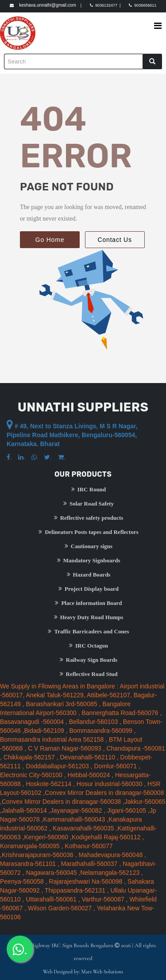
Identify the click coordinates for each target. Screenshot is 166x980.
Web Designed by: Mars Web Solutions (83, 972)
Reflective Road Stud (89, 674)
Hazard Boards (89, 574)
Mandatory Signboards (89, 560)
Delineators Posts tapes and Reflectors (89, 532)
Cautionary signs (89, 546)
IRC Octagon (89, 645)
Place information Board (88, 603)
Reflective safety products (89, 518)
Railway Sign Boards (89, 660)
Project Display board (89, 589)
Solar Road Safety (89, 503)
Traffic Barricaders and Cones (88, 631)
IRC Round (89, 489)
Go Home (50, 240)
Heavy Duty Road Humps (89, 617)
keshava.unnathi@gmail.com (48, 5)
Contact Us (115, 240)
